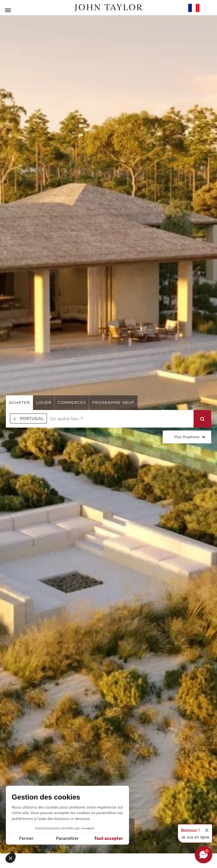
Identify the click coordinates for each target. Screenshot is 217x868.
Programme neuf (113, 403)
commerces (72, 403)
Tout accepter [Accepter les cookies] (108, 839)
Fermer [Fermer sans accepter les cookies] (26, 839)
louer (44, 403)
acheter (19, 403)
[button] (12, 858)
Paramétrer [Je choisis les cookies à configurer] (67, 839)
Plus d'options (187, 437)
